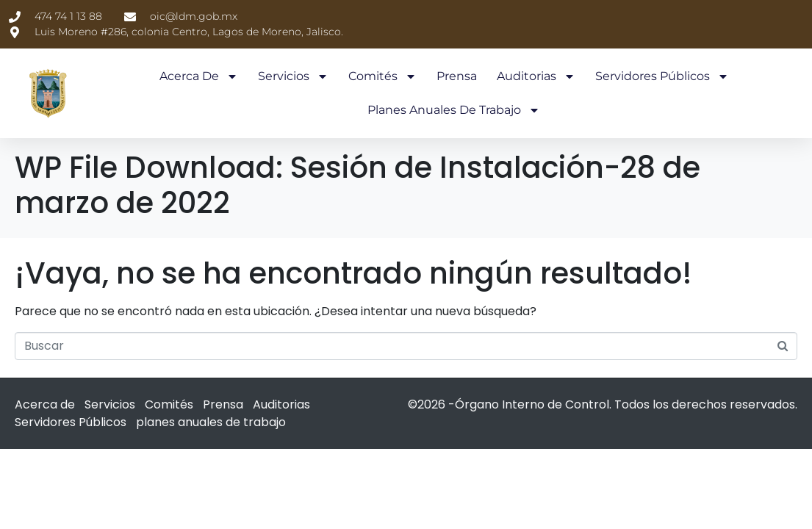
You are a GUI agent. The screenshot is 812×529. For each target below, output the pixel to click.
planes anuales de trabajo (454, 110)
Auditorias (536, 76)
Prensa (457, 76)
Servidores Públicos (662, 76)
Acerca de (199, 76)
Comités (382, 76)
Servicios (293, 76)
